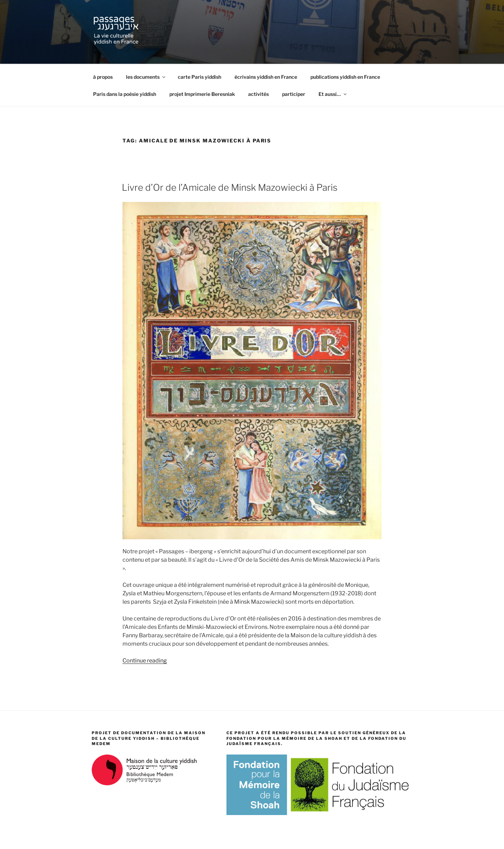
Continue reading (145, 661)
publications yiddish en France (345, 77)
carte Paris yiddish (199, 77)
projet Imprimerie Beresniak (202, 94)
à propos (103, 77)
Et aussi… (333, 94)
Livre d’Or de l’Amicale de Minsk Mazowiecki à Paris (230, 187)
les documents (146, 77)
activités (258, 94)
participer (294, 94)
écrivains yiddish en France (266, 77)
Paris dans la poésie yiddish (125, 94)
